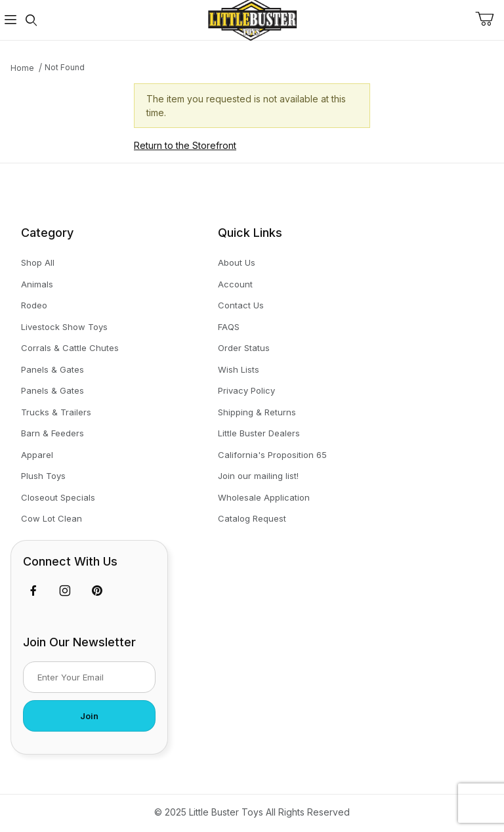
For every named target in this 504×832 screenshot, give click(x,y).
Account (235, 284)
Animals (37, 284)
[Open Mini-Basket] (490, 19)
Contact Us (241, 305)
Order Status (244, 348)
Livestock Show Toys (64, 327)
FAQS (229, 327)
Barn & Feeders (52, 433)
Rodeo (34, 305)
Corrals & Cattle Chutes (70, 348)
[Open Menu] (10, 20)
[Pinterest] (97, 591)
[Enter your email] (89, 677)
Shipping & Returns (257, 412)
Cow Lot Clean (52, 518)
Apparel (37, 455)
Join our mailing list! (258, 476)
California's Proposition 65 (272, 455)
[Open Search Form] (31, 20)
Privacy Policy (246, 390)
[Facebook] (33, 591)
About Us (237, 262)
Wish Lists (239, 369)
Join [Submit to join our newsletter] (89, 716)
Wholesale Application (264, 497)
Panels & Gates (52, 369)
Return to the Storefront (185, 145)
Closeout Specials (58, 497)
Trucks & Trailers (56, 412)
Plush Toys (43, 476)
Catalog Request (252, 518)
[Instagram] (65, 591)
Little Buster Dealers (259, 433)
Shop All (38, 262)
